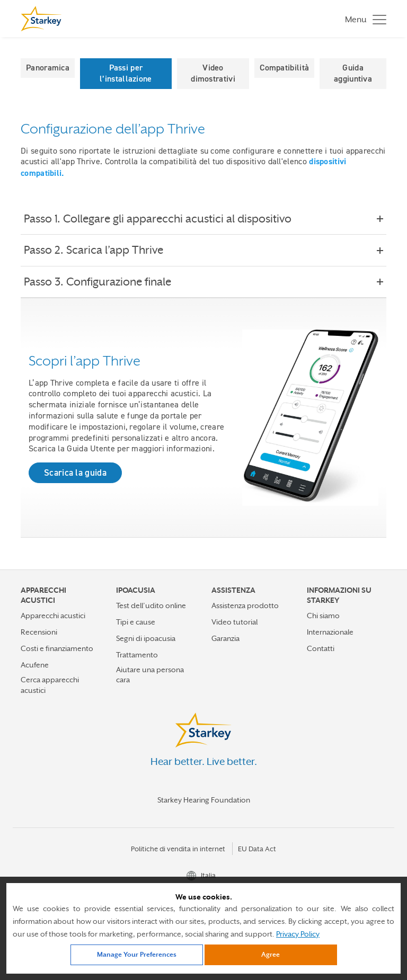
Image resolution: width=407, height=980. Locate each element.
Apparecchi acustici (53, 616)
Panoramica (48, 68)
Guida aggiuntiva (353, 73)
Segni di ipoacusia (146, 638)
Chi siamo (323, 616)
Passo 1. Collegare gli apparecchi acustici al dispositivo (165, 219)
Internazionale (330, 632)
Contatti (321, 648)
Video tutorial (235, 622)
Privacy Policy (298, 934)
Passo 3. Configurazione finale (105, 282)
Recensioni (39, 632)
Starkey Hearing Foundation (204, 800)
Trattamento (137, 655)
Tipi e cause (136, 622)
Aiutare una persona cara (150, 675)
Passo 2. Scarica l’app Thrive (101, 250)
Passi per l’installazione (126, 73)
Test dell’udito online (151, 605)
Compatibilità (284, 68)
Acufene (35, 665)
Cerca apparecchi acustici (50, 685)
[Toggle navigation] (363, 19)
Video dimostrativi (213, 73)
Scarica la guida (75, 473)
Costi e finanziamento (57, 648)
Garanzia (225, 638)
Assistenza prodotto (245, 605)
